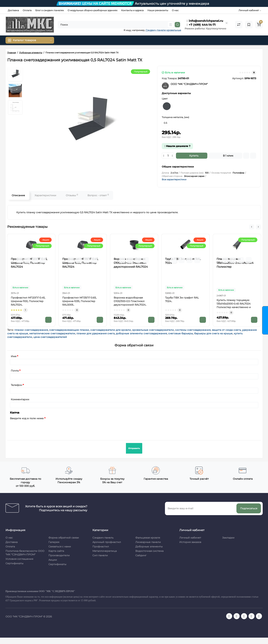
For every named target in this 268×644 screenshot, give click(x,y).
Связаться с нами (60, 547)
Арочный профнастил (107, 542)
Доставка (13, 10)
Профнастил (101, 547)
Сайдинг (141, 555)
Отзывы (72, 195)
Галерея (54, 542)
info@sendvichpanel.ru (205, 21)
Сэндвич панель (103, 538)
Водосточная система (149, 551)
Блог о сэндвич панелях (50, 10)
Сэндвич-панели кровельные (163, 30)
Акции (53, 560)
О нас (175, 10)
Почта (15, 371)
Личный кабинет (190, 538)
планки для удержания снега (96, 333)
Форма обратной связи (64, 538)
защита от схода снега (226, 330)
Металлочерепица (105, 551)
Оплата (27, 10)
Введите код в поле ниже (27, 418)
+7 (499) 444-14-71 (201, 25)
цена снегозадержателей (50, 337)
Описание (18, 195)
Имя (14, 356)
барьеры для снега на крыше (213, 333)
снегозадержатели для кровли (111, 330)
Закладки (228, 538)
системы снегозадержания (193, 330)
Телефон (16, 385)
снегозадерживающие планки (69, 330)
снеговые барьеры (181, 333)
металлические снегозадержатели (52, 333)
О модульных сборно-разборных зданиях (92, 10)
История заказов (190, 542)
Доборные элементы (149, 547)
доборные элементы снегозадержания (141, 333)
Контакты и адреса (132, 10)
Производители (59, 555)
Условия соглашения (19, 559)
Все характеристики (174, 179)
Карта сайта (56, 551)
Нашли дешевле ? (177, 146)
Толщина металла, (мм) (175, 117)
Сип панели (100, 555)
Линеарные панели (148, 542)
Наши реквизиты (158, 10)
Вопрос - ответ (98, 195)
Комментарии (20, 399)
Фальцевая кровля (148, 538)
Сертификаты (14, 563)
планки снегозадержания (31, 330)
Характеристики (45, 195)
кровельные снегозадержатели (153, 330)
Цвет (165, 99)
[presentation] (37, 428)
